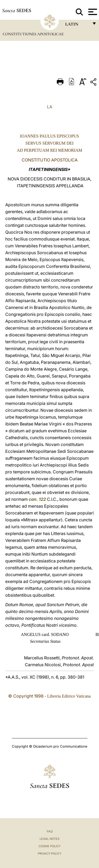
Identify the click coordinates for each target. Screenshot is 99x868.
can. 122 (37, 499)
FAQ (50, 831)
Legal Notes (49, 839)
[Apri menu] (92, 12)
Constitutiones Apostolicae (33, 34)
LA (50, 107)
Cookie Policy (49, 846)
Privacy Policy (49, 854)
